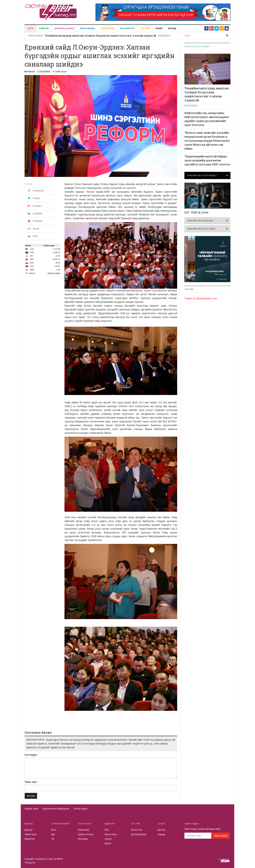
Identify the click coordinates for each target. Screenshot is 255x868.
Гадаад (161, 834)
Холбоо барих (80, 809)
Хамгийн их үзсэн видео (202, 175)
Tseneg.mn (30, 863)
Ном (107, 830)
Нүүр (30, 28)
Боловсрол (127, 28)
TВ (53, 839)
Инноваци (83, 839)
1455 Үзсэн (61, 72)
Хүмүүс (108, 839)
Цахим (108, 843)
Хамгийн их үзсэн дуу (200, 221)
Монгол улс (137, 830)
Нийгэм (44, 28)
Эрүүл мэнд (87, 28)
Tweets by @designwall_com (201, 298)
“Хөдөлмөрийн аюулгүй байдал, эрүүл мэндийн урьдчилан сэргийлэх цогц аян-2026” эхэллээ (207, 160)
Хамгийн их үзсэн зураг (201, 229)
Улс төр (145, 28)
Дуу (53, 834)
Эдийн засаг (31, 834)
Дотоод (161, 830)
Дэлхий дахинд (64, 28)
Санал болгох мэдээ (197, 46)
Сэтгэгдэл (31, 755)
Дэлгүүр (29, 830)
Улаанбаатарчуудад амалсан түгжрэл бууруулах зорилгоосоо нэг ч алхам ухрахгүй (101, 36)
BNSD (60, 859)
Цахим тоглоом (86, 834)
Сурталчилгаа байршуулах (56, 809)
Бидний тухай (31, 809)
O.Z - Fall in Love (196, 212)
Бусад (172, 28)
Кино (54, 830)
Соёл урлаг (107, 28)
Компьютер (83, 830)
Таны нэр (30, 782)
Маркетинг (30, 839)
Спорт (159, 28)
